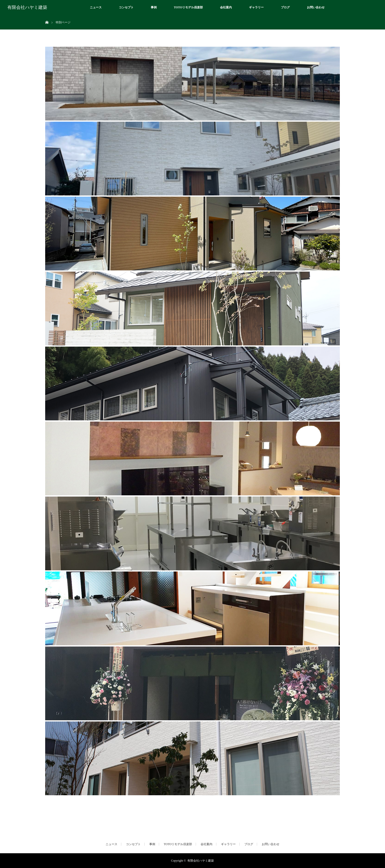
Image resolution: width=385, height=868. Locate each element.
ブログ (285, 7)
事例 (154, 7)
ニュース (96, 7)
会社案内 (226, 7)
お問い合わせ (316, 7)
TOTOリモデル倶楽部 (188, 7)
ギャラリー (256, 7)
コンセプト (126, 7)
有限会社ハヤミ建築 (27, 7)
